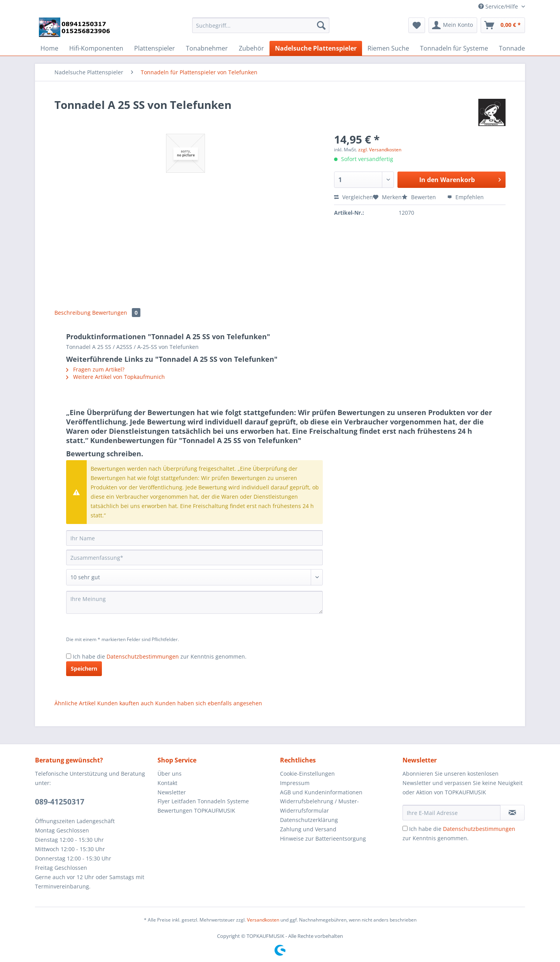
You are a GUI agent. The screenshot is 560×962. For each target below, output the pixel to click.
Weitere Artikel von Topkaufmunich (115, 377)
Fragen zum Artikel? (95, 369)
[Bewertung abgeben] (194, 577)
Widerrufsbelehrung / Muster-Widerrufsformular (319, 806)
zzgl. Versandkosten (380, 150)
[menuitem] (261, 29)
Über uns (170, 774)
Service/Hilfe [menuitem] (499, 6)
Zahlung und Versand (308, 829)
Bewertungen (116, 313)
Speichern (84, 668)
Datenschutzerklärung (309, 820)
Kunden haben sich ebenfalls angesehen (209, 703)
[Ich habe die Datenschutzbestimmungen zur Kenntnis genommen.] (69, 656)
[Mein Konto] (453, 25)
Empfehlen (465, 197)
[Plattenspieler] (155, 48)
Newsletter (172, 792)
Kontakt (167, 783)
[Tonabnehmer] (207, 48)
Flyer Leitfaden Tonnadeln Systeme (203, 801)
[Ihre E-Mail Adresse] (451, 813)
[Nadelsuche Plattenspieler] (316, 48)
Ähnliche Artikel (75, 703)
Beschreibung (73, 313)
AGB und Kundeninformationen (321, 792)
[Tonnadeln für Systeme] (454, 48)
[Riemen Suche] (388, 48)
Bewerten (420, 197)
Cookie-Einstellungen (307, 774)
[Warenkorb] (503, 25)
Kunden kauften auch (125, 703)
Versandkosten (263, 920)
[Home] (49, 48)
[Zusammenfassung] (194, 557)
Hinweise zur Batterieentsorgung (323, 838)
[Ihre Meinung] (194, 602)
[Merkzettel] (417, 25)
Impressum (295, 783)
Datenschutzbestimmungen (143, 656)
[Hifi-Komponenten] (96, 48)
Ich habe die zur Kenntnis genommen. (160, 656)
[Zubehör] (251, 48)
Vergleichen (353, 197)
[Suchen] (321, 25)
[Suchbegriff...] (261, 25)
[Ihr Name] (194, 538)
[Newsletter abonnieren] (512, 813)
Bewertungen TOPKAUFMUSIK (196, 810)
